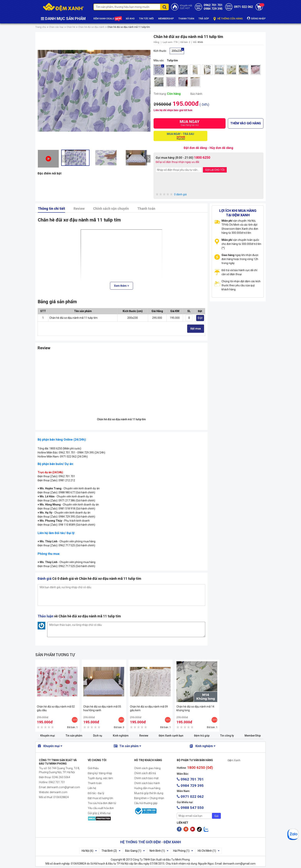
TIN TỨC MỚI (146, 19)
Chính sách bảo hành (147, 783)
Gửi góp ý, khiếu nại (99, 813)
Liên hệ (92, 788)
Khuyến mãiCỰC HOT (186, 7)
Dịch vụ (98, 736)
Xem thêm (122, 286)
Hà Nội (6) (89, 851)
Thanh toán (146, 209)
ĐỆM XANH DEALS (107, 19)
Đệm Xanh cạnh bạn (171, 736)
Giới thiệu (93, 768)
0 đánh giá (171, 194)
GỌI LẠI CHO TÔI (215, 170)
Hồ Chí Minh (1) (209, 851)
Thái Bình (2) (111, 851)
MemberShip (253, 736)
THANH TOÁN (186, 19)
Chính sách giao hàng (147, 768)
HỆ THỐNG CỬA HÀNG (228, 19)
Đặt (200, 318)
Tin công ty (227, 736)
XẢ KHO (130, 19)
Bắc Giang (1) (135, 851)
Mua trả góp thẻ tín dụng (149, 793)
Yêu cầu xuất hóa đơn (101, 808)
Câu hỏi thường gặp (146, 803)
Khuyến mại (48, 736)
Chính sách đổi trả (145, 773)
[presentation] (64, 159)
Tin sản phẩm (74, 736)
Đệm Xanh (234, 760)
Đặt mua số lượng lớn (100, 798)
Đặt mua (196, 329)
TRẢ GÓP (204, 19)
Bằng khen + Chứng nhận (149, 798)
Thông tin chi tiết (51, 209)
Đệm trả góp (202, 736)
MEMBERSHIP (166, 19)
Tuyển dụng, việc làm (100, 778)
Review (79, 209)
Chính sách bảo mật (146, 778)
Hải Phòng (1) (183, 851)
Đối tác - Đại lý (96, 793)
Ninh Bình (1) (159, 851)
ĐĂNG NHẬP (256, 18)
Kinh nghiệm (121, 736)
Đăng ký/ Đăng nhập (100, 773)
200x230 (177, 51)
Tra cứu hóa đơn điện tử (102, 803)
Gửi (216, 816)
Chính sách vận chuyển (111, 209)
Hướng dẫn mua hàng (147, 788)
